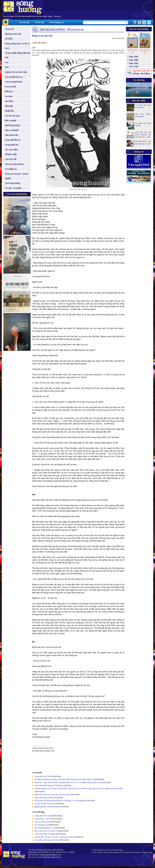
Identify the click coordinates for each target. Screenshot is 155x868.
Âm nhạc (9, 96)
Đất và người (11, 120)
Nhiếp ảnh (9, 111)
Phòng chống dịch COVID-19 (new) (17, 46)
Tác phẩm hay (11, 169)
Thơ (7, 67)
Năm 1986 (134, 67)
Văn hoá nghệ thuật (13, 82)
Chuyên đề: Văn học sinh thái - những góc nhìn (53, 837)
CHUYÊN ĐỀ (11, 159)
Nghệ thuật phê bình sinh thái (46, 807)
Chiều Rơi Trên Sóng (43, 816)
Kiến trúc (9, 91)
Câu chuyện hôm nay (14, 77)
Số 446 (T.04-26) (145, 51)
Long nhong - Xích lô (43, 819)
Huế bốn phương (12, 125)
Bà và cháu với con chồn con (46, 831)
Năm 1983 (134, 57)
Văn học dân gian (12, 116)
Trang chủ (9, 29)
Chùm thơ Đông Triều (43, 798)
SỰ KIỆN (9, 39)
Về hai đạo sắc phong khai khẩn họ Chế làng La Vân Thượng (59, 801)
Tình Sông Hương (13, 183)
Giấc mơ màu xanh (42, 822)
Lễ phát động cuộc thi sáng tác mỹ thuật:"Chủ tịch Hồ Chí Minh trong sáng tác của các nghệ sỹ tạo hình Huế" (79, 788)
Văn (7, 62)
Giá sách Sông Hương (14, 164)
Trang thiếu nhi (12, 145)
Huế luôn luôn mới (13, 34)
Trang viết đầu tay (13, 140)
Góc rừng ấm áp (41, 825)
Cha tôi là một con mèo (44, 804)
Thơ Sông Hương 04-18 (44, 828)
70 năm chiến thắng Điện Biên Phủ (18, 55)
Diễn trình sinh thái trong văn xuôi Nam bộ (52, 794)
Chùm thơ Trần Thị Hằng (45, 834)
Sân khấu (9, 101)
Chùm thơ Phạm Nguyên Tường (47, 785)
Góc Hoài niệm (11, 150)
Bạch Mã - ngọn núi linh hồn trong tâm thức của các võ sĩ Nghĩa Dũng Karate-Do (67, 782)
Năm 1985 (134, 63)
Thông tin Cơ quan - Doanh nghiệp (16, 176)
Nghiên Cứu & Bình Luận (16, 72)
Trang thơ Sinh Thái (42, 776)
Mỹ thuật (9, 106)
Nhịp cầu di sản (11, 135)
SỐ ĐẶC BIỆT (11, 154)
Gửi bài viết (39, 22)
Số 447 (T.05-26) (133, 51)
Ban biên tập (24, 22)
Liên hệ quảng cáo (56, 22)
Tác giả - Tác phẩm (13, 188)
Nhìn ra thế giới (12, 130)
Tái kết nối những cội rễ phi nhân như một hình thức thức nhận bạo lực (64, 779)
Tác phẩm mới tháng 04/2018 (46, 840)
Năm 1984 (134, 60)
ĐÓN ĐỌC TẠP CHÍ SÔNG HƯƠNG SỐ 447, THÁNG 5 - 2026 (143, 135)
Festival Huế (10, 87)
